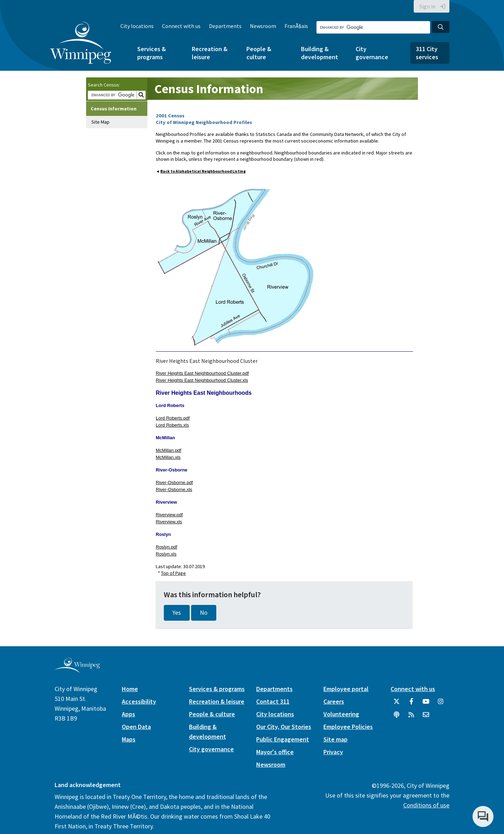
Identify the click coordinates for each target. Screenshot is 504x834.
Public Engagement (283, 739)
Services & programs (152, 53)
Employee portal (346, 689)
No (204, 613)
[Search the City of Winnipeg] (373, 27)
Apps (128, 714)
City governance (372, 53)
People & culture (259, 53)
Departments (225, 26)
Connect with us (181, 26)
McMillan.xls (168, 457)
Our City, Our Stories (284, 727)
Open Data (136, 727)
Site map (335, 739)
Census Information (114, 109)
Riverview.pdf (169, 515)
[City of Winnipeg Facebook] (411, 704)
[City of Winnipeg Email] (426, 717)
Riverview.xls (169, 522)
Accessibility (139, 701)
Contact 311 (273, 701)
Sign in (427, 6)
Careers (334, 701)
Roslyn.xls (166, 554)
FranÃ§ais (296, 26)
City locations (137, 26)
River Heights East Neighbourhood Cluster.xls (202, 380)
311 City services (427, 53)
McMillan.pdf (169, 450)
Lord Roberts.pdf (173, 418)
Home (130, 689)
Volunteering (341, 714)
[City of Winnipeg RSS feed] (411, 717)
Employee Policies (348, 727)
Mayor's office (275, 752)
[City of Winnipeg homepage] (77, 670)
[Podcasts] (397, 717)
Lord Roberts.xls (172, 425)
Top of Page (173, 573)
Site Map (100, 122)
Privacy (333, 752)
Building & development (320, 53)
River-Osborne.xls (174, 490)
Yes (177, 613)
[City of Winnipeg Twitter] (397, 704)
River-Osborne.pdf (174, 483)
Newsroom (263, 26)
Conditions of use (426, 805)
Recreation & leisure (210, 53)
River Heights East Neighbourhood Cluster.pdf (202, 373)
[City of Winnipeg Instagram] (441, 704)
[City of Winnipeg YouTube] (426, 704)
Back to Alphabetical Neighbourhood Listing (203, 171)
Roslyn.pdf (166, 547)
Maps (129, 739)
